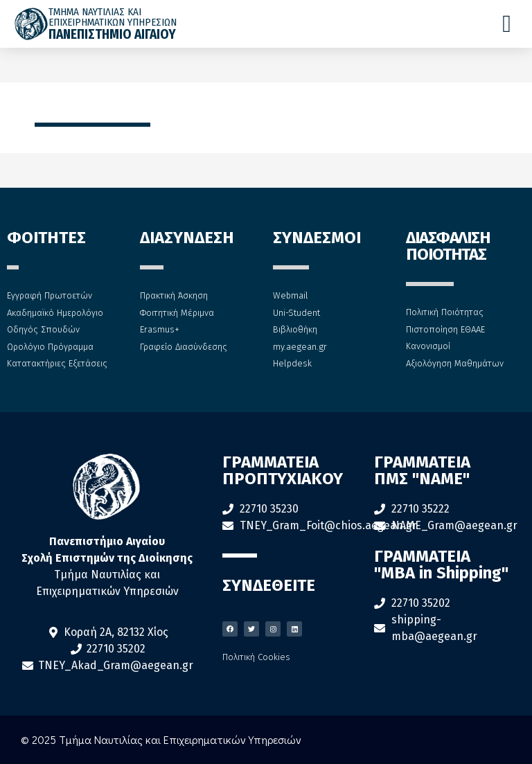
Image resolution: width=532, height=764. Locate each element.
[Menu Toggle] (507, 24)
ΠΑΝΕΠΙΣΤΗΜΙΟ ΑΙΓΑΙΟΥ (112, 34)
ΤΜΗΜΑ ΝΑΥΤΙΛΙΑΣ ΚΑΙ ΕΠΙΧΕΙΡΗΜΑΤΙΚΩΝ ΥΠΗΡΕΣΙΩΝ (113, 17)
